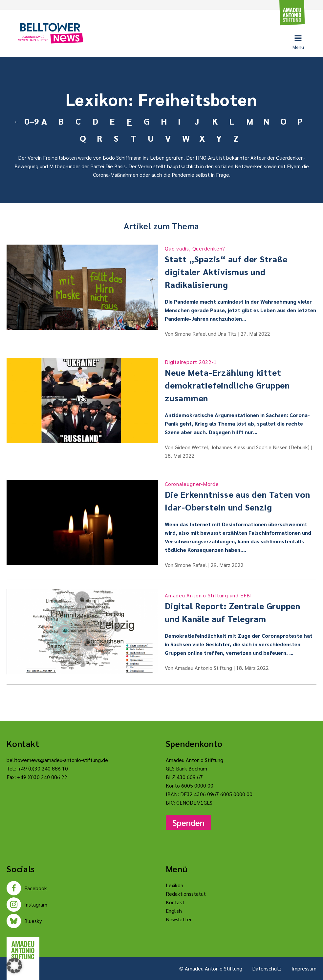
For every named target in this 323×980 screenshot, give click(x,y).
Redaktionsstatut (186, 894)
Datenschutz (267, 968)
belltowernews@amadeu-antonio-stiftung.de (57, 760)
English (174, 911)
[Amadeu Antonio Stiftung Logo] (23, 950)
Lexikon (174, 885)
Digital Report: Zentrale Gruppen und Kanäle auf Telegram (241, 608)
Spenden (188, 822)
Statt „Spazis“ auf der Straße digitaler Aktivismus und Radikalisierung (241, 267)
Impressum (304, 968)
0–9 (30, 121)
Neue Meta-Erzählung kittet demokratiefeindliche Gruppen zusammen (241, 381)
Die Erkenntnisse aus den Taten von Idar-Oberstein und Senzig (241, 496)
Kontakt (175, 902)
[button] (14, 966)
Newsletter (179, 919)
